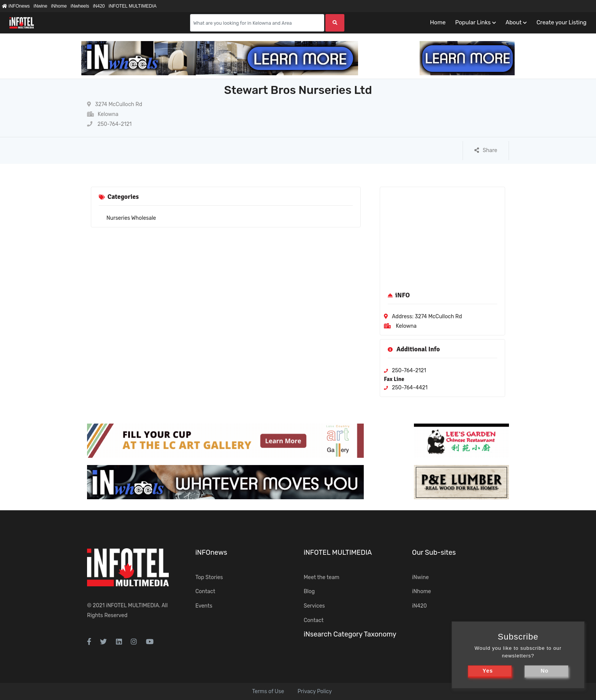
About (514, 22)
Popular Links (473, 22)
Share (486, 150)
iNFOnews (16, 6)
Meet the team (322, 577)
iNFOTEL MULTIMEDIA (133, 6)
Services (314, 606)
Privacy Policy (315, 691)
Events (204, 606)
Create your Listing (561, 22)
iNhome (59, 6)
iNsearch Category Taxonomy (350, 634)
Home (438, 22)
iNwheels (80, 6)
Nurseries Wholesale (131, 218)
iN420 (99, 6)
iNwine (40, 6)
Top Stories (209, 577)
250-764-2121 (109, 124)
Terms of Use (268, 691)
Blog (309, 591)
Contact (205, 591)
